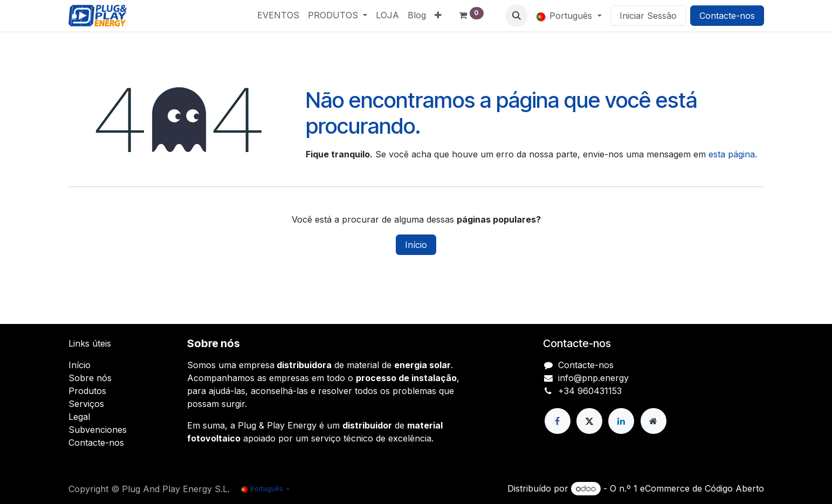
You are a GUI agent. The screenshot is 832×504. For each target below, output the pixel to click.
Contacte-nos (727, 16)
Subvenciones (98, 430)
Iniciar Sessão (648, 16)
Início (416, 245)
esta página (732, 154)
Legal (79, 417)
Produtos (87, 391)
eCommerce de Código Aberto (702, 488)
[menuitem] (278, 15)
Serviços (86, 404)
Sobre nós (90, 378)
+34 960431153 (590, 391)
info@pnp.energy (593, 378)
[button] (517, 16)
